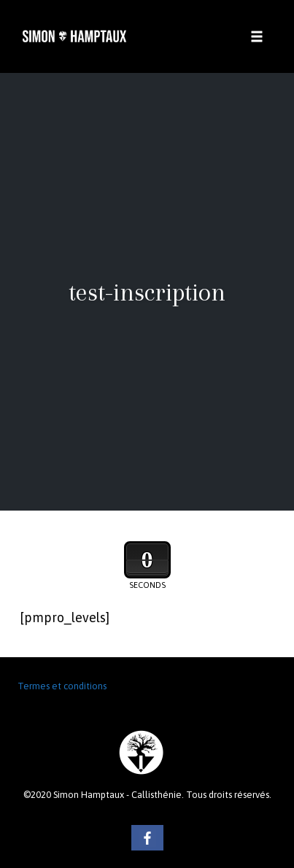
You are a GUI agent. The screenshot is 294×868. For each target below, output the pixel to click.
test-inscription (147, 292)
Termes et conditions (62, 686)
